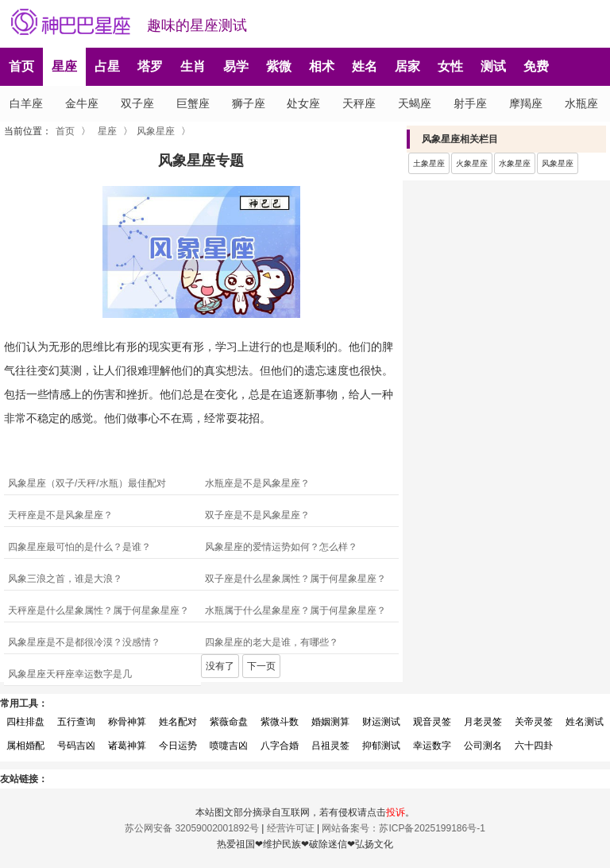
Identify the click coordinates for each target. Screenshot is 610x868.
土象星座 (429, 163)
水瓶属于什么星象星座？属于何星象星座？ (295, 610)
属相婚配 (25, 746)
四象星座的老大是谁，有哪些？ (272, 642)
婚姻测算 (330, 722)
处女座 (303, 103)
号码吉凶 (76, 746)
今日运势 (178, 746)
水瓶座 (581, 103)
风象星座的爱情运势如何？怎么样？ (281, 547)
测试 (493, 66)
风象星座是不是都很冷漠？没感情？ (84, 642)
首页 (21, 66)
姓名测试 (585, 722)
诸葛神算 (127, 746)
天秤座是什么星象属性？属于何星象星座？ (98, 610)
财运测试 (381, 722)
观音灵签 (432, 722)
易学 (236, 66)
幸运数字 (432, 746)
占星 (107, 66)
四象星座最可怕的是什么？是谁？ (79, 547)
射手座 (470, 103)
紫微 (279, 66)
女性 (450, 66)
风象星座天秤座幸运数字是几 (70, 674)
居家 (407, 66)
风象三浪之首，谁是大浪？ (65, 579)
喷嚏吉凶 (229, 746)
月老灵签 (483, 722)
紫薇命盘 (229, 722)
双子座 (137, 103)
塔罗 (150, 66)
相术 (322, 66)
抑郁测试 (381, 746)
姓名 (365, 66)
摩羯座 (526, 103)
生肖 (193, 66)
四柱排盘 (25, 722)
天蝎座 (415, 103)
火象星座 (472, 163)
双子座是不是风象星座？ (257, 515)
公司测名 (483, 746)
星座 (64, 66)
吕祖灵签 (330, 746)
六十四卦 (534, 746)
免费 (536, 66)
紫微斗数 (280, 722)
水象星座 (515, 163)
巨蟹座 (193, 103)
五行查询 (76, 722)
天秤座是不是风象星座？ (60, 515)
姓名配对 (178, 722)
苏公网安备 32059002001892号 (192, 828)
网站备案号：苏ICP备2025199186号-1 (403, 828)
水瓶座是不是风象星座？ (257, 483)
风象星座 (156, 131)
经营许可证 (291, 828)
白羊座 (26, 103)
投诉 (396, 812)
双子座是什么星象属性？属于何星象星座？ (295, 579)
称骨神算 (127, 722)
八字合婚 (280, 746)
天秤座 (359, 103)
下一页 (261, 666)
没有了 (220, 666)
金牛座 (82, 103)
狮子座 (249, 103)
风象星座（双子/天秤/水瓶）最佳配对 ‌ (88, 483)
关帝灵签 (534, 722)
